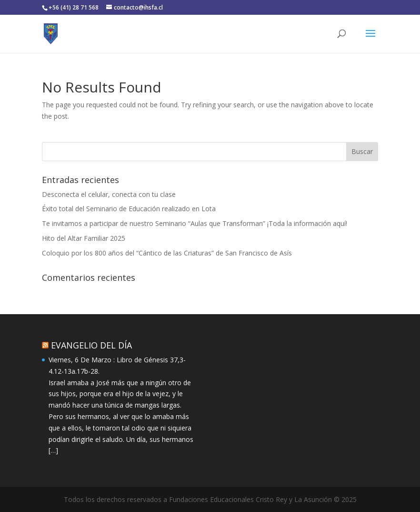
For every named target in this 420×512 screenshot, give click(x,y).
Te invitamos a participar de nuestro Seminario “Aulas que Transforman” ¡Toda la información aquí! (195, 223)
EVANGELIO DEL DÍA (91, 345)
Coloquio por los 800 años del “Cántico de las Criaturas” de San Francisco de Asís (167, 253)
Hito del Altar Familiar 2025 (84, 238)
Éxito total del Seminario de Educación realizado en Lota (129, 209)
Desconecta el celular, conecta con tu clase (109, 194)
